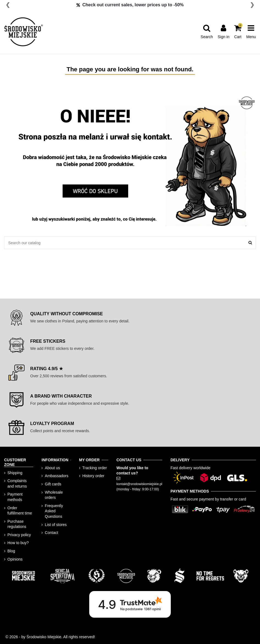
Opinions (15, 559)
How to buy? (18, 543)
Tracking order (95, 468)
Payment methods (15, 497)
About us (52, 468)
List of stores (56, 525)
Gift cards (53, 484)
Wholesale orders (54, 495)
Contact (51, 533)
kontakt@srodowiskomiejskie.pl (139, 484)
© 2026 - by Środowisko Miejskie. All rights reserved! (50, 637)
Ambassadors (57, 476)
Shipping (15, 473)
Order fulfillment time (20, 511)
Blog (11, 551)
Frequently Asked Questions (54, 511)
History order (93, 476)
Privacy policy (19, 535)
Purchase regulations (17, 524)
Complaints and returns (17, 483)
